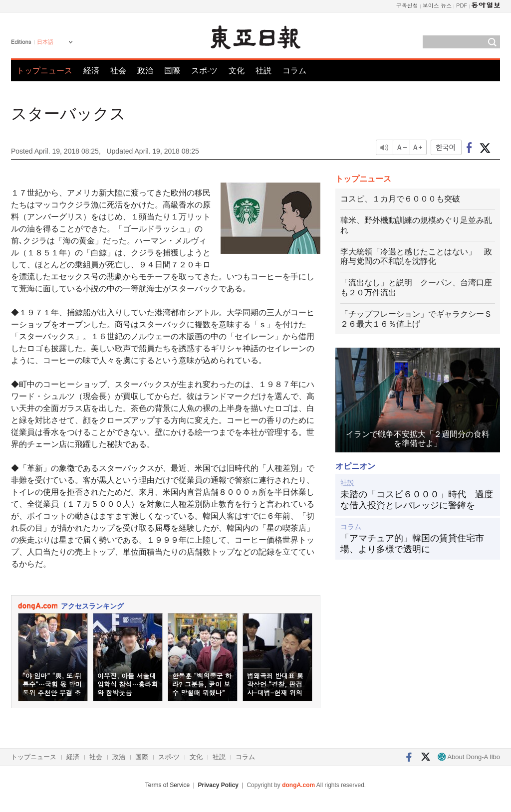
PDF (462, 5)
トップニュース (44, 71)
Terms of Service (167, 785)
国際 (172, 71)
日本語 (45, 42)
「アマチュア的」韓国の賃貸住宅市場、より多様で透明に (412, 544)
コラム (294, 71)
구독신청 (407, 5)
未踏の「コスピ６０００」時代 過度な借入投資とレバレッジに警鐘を (417, 500)
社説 (263, 71)
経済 (91, 71)
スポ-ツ (204, 71)
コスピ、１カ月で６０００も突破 (400, 199)
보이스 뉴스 (437, 5)
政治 (145, 71)
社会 (118, 71)
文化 (237, 71)
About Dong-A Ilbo (469, 757)
